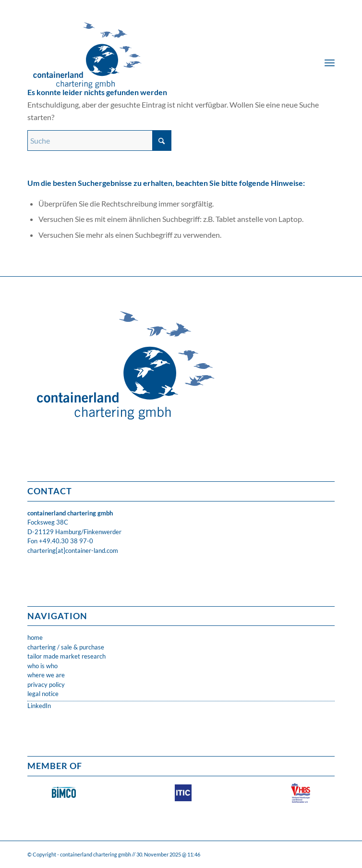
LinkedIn (39, 706)
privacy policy (46, 685)
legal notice (43, 694)
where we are (46, 675)
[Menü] (330, 62)
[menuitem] (330, 62)
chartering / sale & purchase (66, 647)
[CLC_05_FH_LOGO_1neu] (151, 48)
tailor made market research (66, 656)
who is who (42, 666)
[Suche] (99, 141)
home (35, 637)
